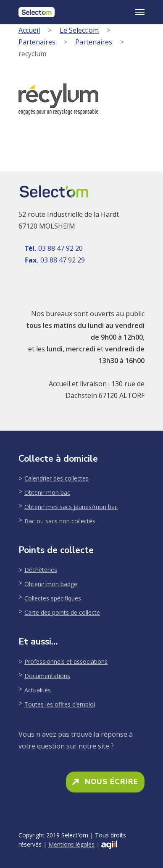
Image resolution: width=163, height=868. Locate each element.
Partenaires (37, 42)
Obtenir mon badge (51, 584)
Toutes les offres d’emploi (60, 704)
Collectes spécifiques (53, 598)
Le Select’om (79, 30)
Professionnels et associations (66, 661)
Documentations (47, 676)
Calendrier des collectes (57, 478)
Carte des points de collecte (62, 612)
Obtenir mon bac (47, 492)
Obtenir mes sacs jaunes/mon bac (71, 507)
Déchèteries (41, 570)
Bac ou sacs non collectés (60, 521)
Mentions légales (71, 844)
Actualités (38, 690)
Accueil (29, 30)
